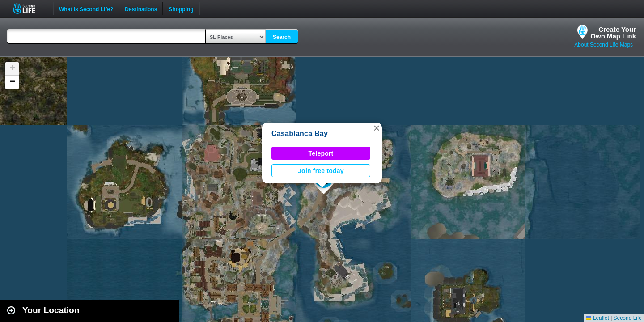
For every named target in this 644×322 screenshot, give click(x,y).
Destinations (141, 8)
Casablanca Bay (300, 133)
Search (282, 37)
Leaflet (597, 318)
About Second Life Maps (604, 45)
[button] (377, 128)
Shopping (181, 8)
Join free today (321, 171)
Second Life (29, 8)
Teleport (321, 153)
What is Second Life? (86, 8)
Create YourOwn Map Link (613, 33)
